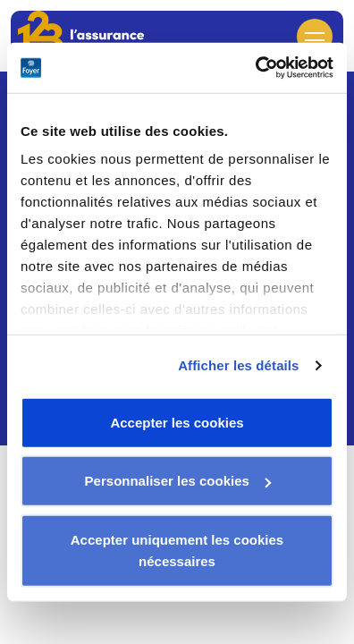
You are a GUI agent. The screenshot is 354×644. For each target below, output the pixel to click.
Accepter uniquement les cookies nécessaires (177, 550)
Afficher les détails (238, 365)
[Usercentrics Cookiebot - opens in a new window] (255, 68)
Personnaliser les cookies (178, 481)
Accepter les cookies (177, 422)
